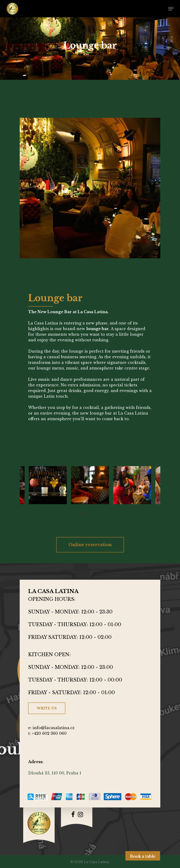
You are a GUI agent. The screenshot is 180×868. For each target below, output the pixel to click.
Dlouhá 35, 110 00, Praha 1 (55, 773)
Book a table (143, 856)
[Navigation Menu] (171, 9)
